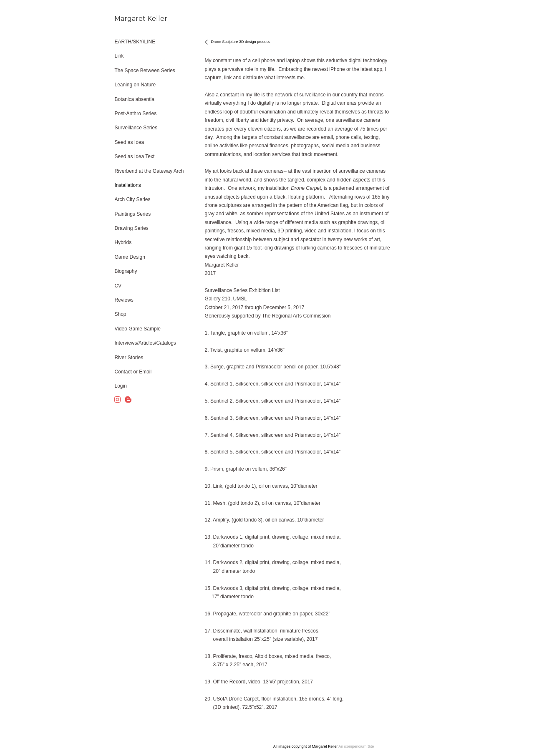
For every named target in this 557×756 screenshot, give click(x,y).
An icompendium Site (356, 746)
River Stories (129, 358)
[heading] (135, 19)
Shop (120, 314)
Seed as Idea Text (134, 156)
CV (118, 286)
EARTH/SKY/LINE (135, 42)
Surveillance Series (136, 128)
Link (119, 56)
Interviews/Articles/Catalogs (145, 343)
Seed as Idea (129, 142)
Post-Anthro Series (135, 113)
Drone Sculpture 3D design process (241, 42)
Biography (126, 271)
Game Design (130, 257)
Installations (127, 185)
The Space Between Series (145, 71)
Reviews (124, 300)
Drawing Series (131, 228)
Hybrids (123, 242)
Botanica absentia (134, 99)
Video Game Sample (137, 329)
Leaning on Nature (135, 85)
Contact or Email (133, 372)
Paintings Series (132, 214)
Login (120, 386)
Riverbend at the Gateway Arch (149, 171)
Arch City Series (132, 199)
